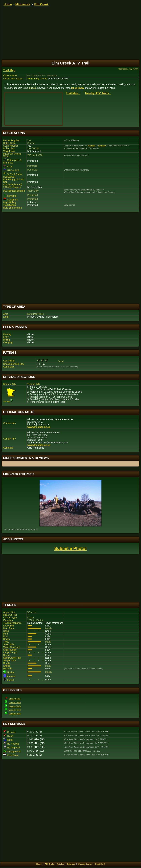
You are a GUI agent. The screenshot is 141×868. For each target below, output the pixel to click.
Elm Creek (41, 4)
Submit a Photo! (70, 548)
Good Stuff (100, 864)
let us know (78, 88)
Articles (60, 864)
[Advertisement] (70, 258)
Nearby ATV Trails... (98, 93)
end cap (102, 146)
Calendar (71, 864)
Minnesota (23, 4)
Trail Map (9, 70)
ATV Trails (49, 864)
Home (8, 4)
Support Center (85, 864)
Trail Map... (73, 93)
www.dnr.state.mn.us (39, 427)
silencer (92, 146)
